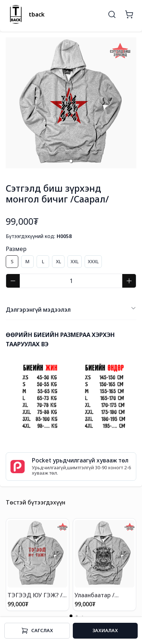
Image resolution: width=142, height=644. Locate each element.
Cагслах (37, 631)
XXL (75, 261)
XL (58, 261)
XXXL (93, 261)
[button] (71, 161)
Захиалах (105, 630)
